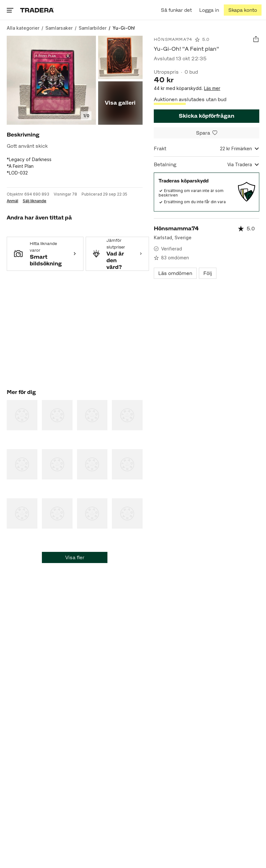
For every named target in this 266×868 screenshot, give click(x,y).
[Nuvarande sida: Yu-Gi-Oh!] (124, 28)
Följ (208, 273)
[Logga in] (209, 10)
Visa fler (75, 557)
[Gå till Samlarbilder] (93, 28)
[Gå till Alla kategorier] (23, 28)
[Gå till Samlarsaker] (59, 28)
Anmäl (12, 201)
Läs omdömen (175, 273)
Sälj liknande (35, 201)
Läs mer (212, 88)
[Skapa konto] (243, 10)
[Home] (37, 10)
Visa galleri (120, 103)
